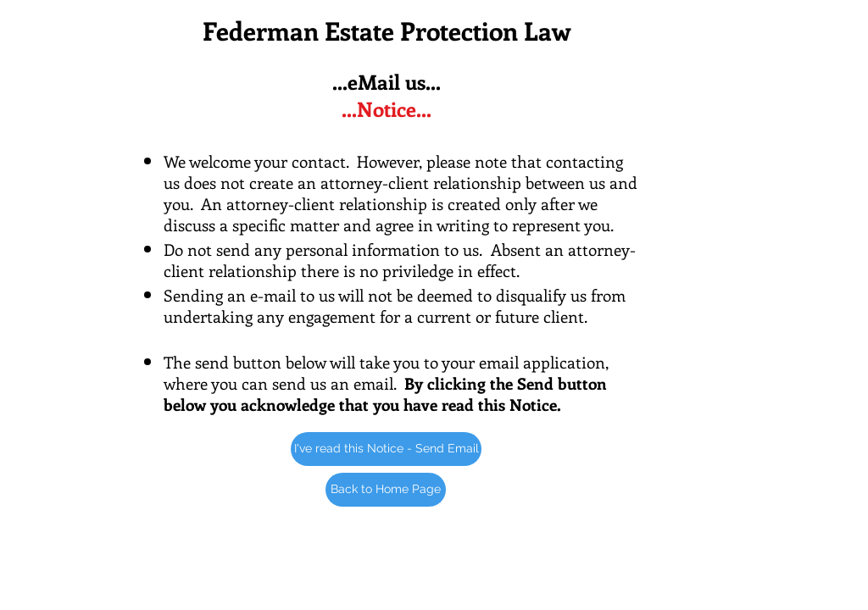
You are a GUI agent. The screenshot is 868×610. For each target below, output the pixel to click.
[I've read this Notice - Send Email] (386, 449)
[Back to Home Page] (386, 490)
